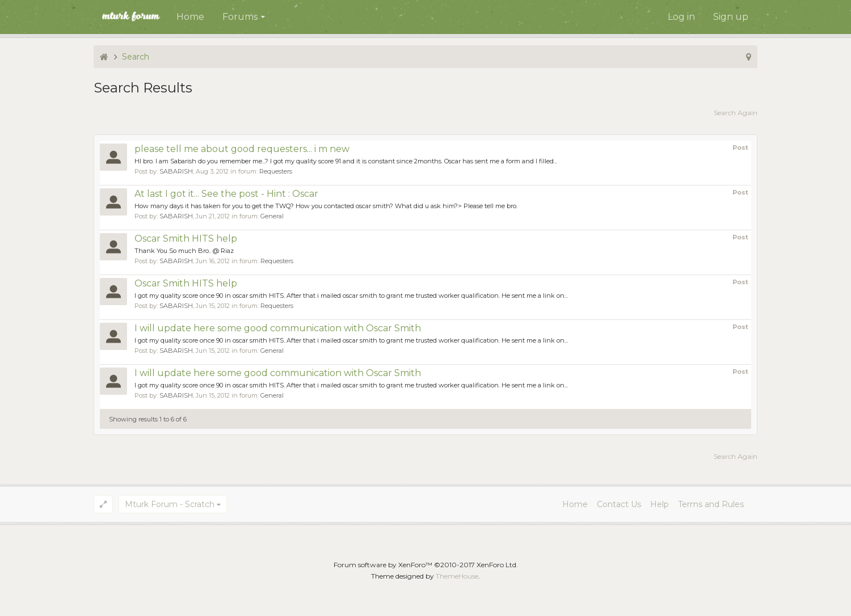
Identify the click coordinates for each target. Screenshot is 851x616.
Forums (240, 17)
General (272, 216)
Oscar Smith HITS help (186, 239)
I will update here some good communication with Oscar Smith (278, 328)
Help (660, 504)
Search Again (736, 113)
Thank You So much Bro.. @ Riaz (184, 251)
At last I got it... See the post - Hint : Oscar (226, 194)
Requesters (276, 171)
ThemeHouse (457, 576)
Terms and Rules (711, 504)
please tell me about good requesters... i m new (242, 149)
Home (190, 17)
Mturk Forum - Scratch (170, 504)
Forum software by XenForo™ (426, 565)
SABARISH (176, 171)
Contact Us (619, 504)
